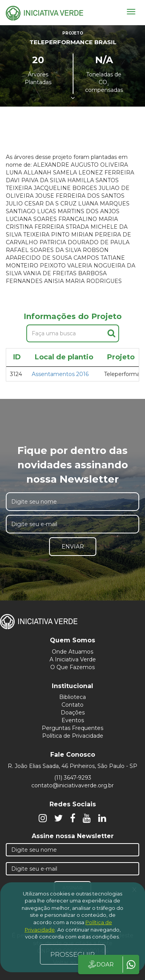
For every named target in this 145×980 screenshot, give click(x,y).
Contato (72, 705)
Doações (73, 713)
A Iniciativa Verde (73, 659)
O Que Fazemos (72, 667)
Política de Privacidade (73, 736)
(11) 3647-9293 (73, 778)
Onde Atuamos (72, 652)
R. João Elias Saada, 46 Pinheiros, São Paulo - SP (72, 766)
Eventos (73, 720)
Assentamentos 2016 (60, 374)
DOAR (100, 964)
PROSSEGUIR (72, 954)
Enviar (73, 547)
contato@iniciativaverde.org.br (72, 785)
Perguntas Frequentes (72, 728)
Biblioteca (72, 697)
